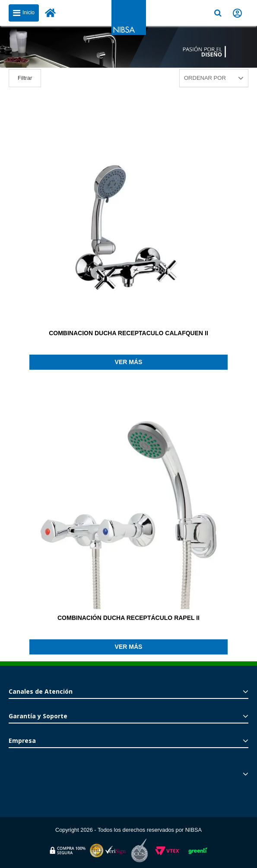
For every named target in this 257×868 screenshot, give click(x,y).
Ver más (129, 362)
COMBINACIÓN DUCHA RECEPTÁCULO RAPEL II (128, 618)
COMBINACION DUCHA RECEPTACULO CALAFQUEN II (128, 333)
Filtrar (25, 78)
